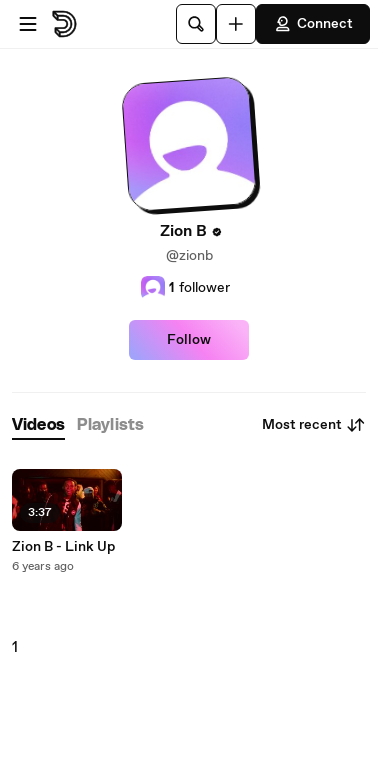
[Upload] (236, 24)
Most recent (314, 425)
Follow (189, 340)
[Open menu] (28, 24)
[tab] (38, 425)
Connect (313, 24)
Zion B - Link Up (63, 547)
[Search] (196, 24)
